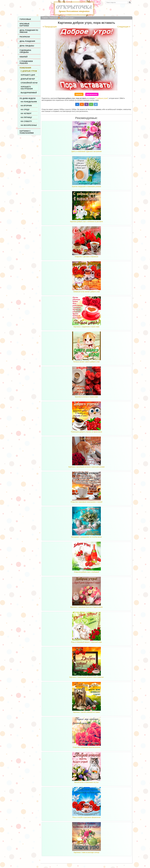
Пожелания (25, 68)
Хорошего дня (28, 75)
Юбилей (24, 57)
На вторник (26, 106)
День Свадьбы (27, 46)
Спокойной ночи (29, 83)
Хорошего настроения (27, 88)
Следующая (123, 27)
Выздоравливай (29, 93)
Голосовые (25, 19)
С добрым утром (29, 71)
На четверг (26, 113)
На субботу (26, 121)
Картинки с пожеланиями (27, 132)
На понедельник (29, 102)
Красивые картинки (25, 25)
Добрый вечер (28, 79)
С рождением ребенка (26, 62)
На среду (25, 110)
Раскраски (25, 37)
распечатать (92, 94)
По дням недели (28, 98)
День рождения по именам (29, 31)
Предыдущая (51, 27)
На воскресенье (29, 125)
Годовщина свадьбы (25, 51)
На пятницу (26, 117)
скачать (79, 94)
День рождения (27, 41)
